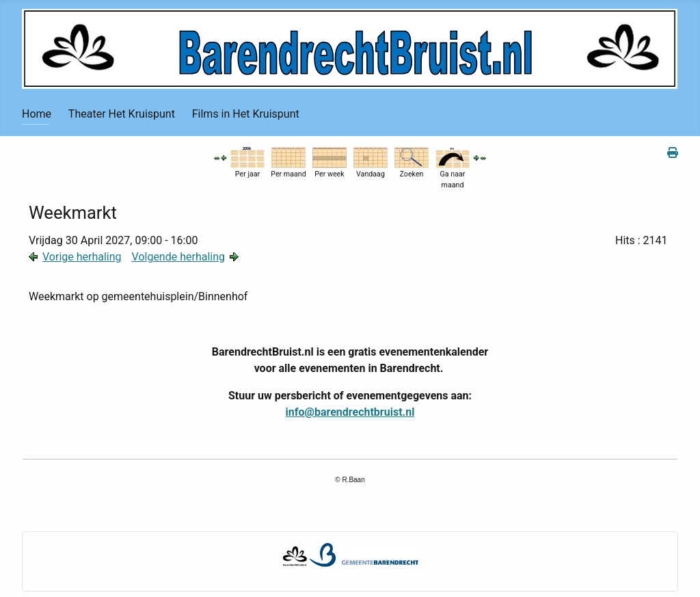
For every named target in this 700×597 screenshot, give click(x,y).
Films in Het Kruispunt (246, 114)
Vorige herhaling (82, 257)
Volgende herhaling (178, 257)
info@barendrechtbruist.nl (350, 412)
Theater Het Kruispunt (122, 114)
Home (37, 114)
